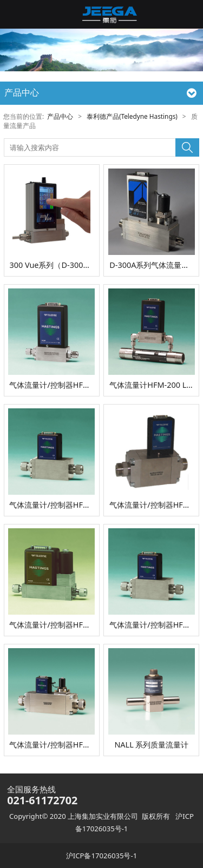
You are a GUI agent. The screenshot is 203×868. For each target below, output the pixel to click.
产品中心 (60, 116)
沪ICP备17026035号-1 (101, 856)
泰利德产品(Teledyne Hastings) (132, 116)
